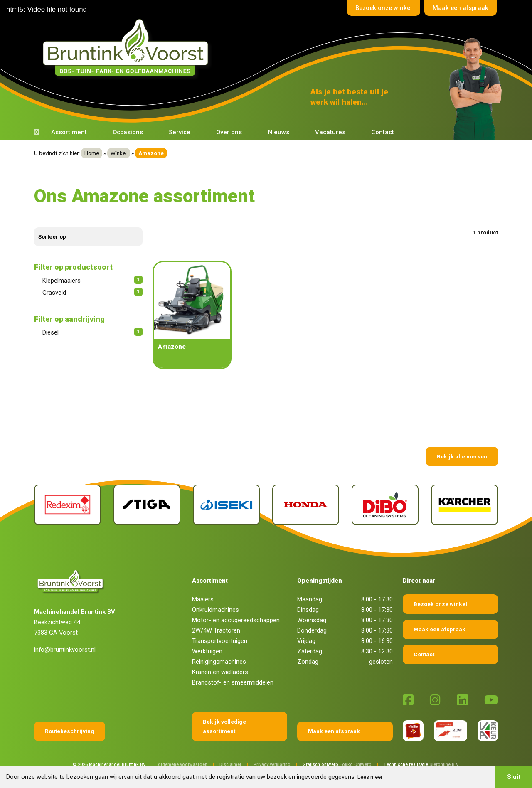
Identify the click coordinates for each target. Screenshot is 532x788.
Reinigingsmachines (219, 662)
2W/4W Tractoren (216, 630)
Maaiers (203, 599)
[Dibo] (385, 505)
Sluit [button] (514, 777)
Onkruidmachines (216, 610)
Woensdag (312, 620)
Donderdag (312, 630)
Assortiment (69, 132)
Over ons (229, 132)
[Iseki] (226, 505)
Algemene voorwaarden (183, 765)
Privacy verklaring (272, 765)
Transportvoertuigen (220, 641)
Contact (383, 132)
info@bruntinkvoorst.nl (65, 650)
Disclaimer (230, 765)
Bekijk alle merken (462, 456)
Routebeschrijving (70, 731)
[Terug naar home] (128, 48)
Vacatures (330, 132)
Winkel (119, 153)
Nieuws (279, 132)
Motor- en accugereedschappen (236, 620)
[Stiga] (147, 505)
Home (92, 153)
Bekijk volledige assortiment (224, 726)
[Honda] (306, 505)
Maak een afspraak (460, 8)
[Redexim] (68, 505)
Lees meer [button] (370, 777)
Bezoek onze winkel (382, 8)
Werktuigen (207, 651)
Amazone (172, 347)
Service (180, 132)
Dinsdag (308, 610)
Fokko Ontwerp (356, 765)
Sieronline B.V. (445, 765)
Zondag (308, 662)
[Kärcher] (464, 505)
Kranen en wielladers (220, 672)
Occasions (128, 132)
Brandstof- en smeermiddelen (233, 682)
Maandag (310, 599)
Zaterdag (310, 651)
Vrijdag (306, 641)
